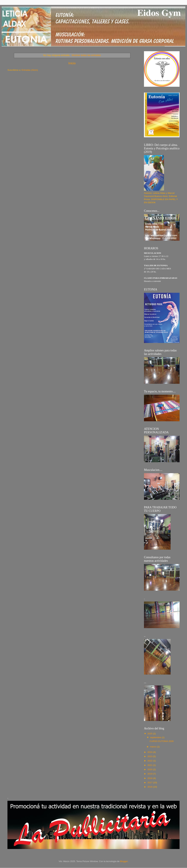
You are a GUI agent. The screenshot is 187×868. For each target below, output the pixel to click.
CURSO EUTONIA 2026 (162, 741)
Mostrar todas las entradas (86, 55)
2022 (150, 761)
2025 (150, 734)
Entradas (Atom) (30, 70)
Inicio (72, 63)
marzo (153, 747)
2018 (150, 778)
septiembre (156, 737)
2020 (150, 769)
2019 (150, 774)
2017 (150, 783)
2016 (150, 787)
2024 (150, 752)
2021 (150, 765)
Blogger (124, 861)
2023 (150, 756)
